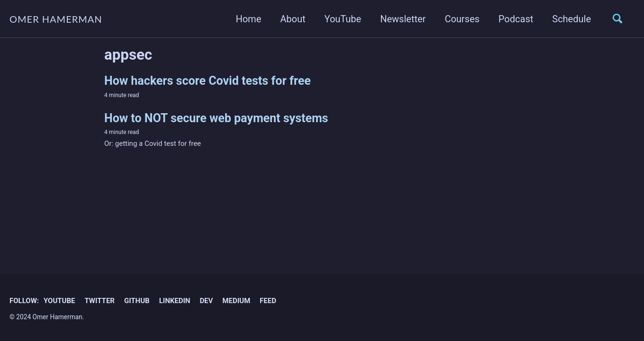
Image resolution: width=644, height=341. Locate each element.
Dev (206, 301)
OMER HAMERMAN (56, 19)
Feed (268, 301)
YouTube (343, 19)
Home (248, 19)
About (293, 19)
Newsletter (403, 19)
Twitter (99, 301)
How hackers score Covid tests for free (208, 81)
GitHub (137, 301)
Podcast (516, 19)
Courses (462, 19)
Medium (236, 301)
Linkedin (175, 301)
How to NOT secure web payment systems (216, 118)
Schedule (571, 19)
